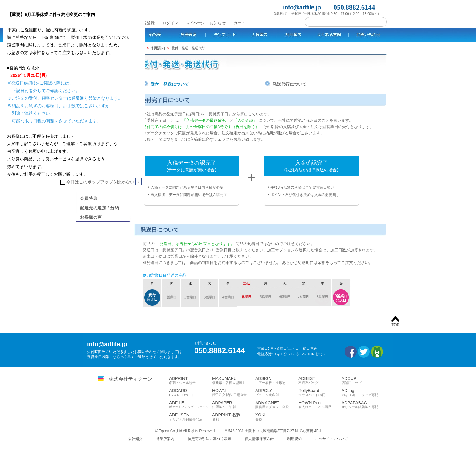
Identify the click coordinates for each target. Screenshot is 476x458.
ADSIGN (277, 381)
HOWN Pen (320, 405)
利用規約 (294, 439)
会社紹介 (135, 439)
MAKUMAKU (234, 381)
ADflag (363, 393)
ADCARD (191, 393)
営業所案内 (165, 439)
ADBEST (320, 381)
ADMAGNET (277, 405)
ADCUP (363, 381)
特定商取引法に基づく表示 (209, 439)
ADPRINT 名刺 (234, 417)
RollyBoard (320, 393)
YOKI (277, 417)
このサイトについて (331, 439)
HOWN (234, 393)
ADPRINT (191, 381)
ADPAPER (234, 405)
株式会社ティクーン (131, 379)
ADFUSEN (191, 417)
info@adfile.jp (302, 7)
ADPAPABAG (363, 405)
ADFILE (191, 405)
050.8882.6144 (354, 7)
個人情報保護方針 (259, 439)
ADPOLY (277, 393)
